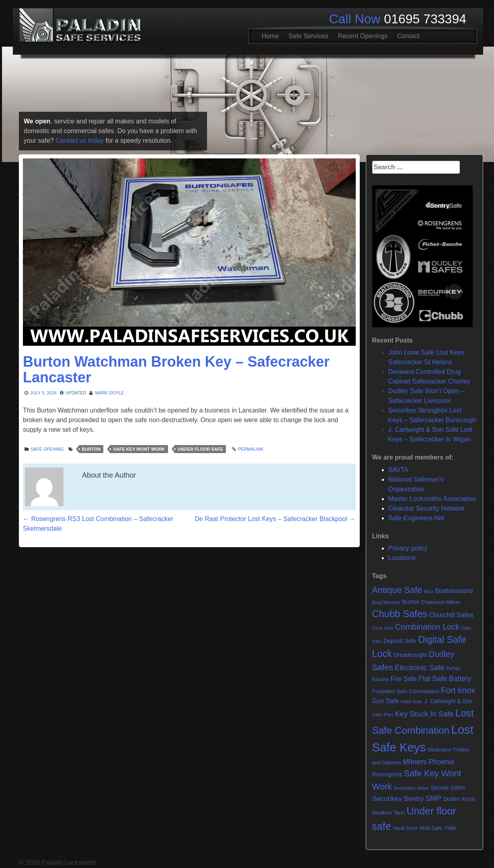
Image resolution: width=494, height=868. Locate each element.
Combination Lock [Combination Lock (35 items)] (427, 627)
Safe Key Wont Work (139, 449)
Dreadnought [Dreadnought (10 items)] (410, 655)
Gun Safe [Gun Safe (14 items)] (386, 701)
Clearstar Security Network (426, 508)
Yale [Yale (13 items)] (450, 828)
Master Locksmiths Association (432, 499)
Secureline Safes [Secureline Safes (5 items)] (411, 788)
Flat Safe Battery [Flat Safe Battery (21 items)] (445, 679)
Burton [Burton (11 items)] (411, 602)
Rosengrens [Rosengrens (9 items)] (387, 774)
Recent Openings (363, 36)
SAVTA (398, 470)
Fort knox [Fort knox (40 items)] (458, 690)
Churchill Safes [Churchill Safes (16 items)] (451, 615)
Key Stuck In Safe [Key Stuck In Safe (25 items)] (424, 714)
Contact (408, 36)
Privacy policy (408, 548)
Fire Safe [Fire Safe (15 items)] (404, 679)
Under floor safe (200, 449)
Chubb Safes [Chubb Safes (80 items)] (400, 614)
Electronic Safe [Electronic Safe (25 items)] (419, 668)
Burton (91, 449)
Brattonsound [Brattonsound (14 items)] (454, 591)
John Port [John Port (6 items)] (383, 715)
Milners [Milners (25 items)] (415, 762)
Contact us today (80, 141)
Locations (402, 558)
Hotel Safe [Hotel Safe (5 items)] (412, 702)
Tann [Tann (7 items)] (399, 813)
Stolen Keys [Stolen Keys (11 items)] (459, 799)
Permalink (251, 449)
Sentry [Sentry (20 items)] (414, 798)
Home (270, 36)
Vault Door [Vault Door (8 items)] (405, 828)
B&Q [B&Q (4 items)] (429, 591)
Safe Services (308, 36)
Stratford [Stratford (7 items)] (382, 813)
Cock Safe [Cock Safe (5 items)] (383, 628)
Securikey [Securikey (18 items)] (387, 799)
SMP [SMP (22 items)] (434, 798)
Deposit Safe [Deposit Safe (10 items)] (400, 641)
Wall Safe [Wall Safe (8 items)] (431, 828)
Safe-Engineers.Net (416, 518)
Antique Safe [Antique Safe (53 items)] (397, 590)
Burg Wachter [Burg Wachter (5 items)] (386, 602)
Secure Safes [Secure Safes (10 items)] (448, 788)
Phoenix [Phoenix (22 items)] (441, 762)
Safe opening (47, 449)
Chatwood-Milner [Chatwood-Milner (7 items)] (441, 602)
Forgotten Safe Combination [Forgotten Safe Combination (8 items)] (406, 691)
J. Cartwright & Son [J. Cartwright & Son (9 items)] (448, 701)
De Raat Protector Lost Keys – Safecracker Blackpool (275, 519)
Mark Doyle (109, 393)
